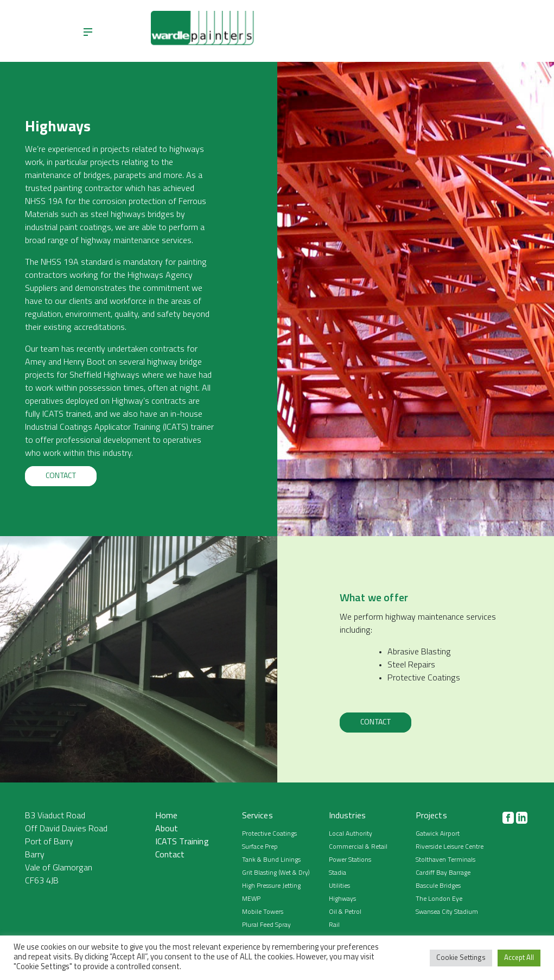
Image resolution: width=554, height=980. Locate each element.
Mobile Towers (263, 912)
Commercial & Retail (358, 847)
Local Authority (351, 834)
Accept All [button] (519, 958)
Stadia (338, 873)
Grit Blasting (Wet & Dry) (276, 873)
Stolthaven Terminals (445, 860)
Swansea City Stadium (447, 912)
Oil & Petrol (345, 912)
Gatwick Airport (438, 834)
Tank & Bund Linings (271, 860)
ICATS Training (182, 842)
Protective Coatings (269, 834)
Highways (342, 899)
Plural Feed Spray (266, 925)
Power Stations (350, 860)
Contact (61, 476)
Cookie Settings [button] (461, 958)
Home (167, 816)
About (167, 829)
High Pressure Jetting (271, 886)
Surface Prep (260, 847)
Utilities (339, 886)
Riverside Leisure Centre (450, 847)
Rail (334, 925)
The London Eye (439, 899)
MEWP (251, 899)
